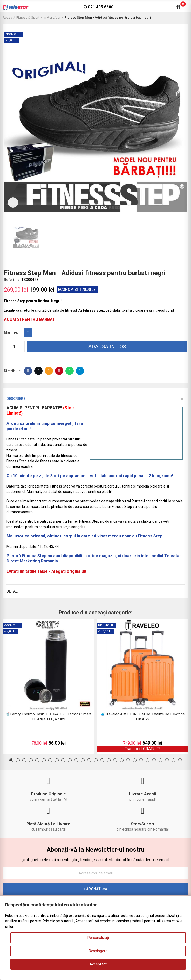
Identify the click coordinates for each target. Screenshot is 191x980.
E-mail (49, 371)
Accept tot (98, 964)
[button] (11, 760)
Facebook (28, 371)
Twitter (39, 371)
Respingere (98, 951)
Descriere (16, 399)
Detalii (13, 591)
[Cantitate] (14, 347)
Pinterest (59, 371)
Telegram (80, 371)
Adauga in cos (107, 347)
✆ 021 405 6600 (98, 7)
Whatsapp (70, 371)
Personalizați (98, 938)
